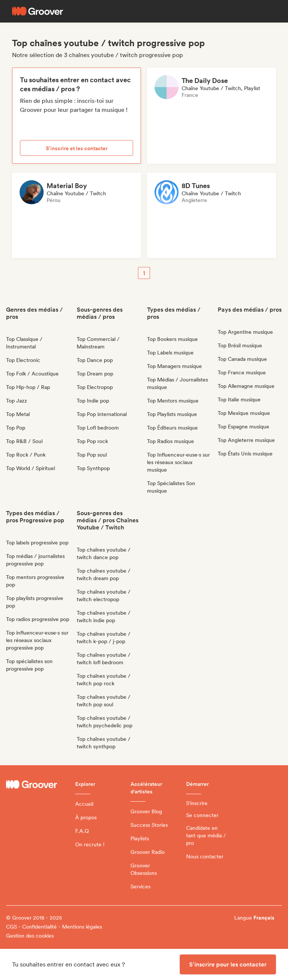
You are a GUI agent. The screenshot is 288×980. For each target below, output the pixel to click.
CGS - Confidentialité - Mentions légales (54, 927)
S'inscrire (197, 803)
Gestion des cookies (30, 936)
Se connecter (202, 815)
